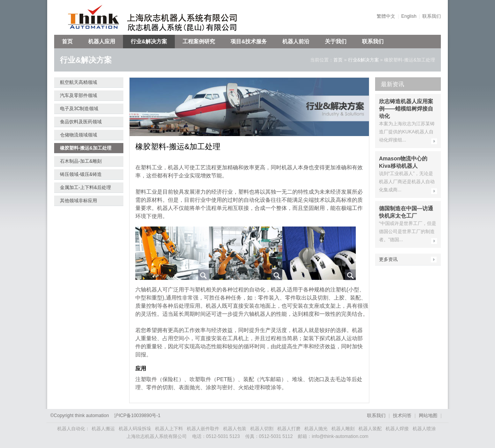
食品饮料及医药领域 (81, 122)
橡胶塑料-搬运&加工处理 (86, 148)
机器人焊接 (397, 429)
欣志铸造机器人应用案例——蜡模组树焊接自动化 (406, 109)
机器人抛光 (316, 429)
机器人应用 (102, 41)
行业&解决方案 (149, 41)
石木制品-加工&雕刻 (81, 161)
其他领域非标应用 (79, 201)
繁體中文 (386, 16)
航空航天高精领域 (79, 82)
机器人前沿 (296, 41)
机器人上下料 (169, 429)
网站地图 (428, 416)
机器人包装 (235, 429)
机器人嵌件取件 (203, 429)
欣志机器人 (90, 17)
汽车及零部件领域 (79, 95)
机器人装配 (370, 429)
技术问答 (402, 416)
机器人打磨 (289, 429)
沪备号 (137, 416)
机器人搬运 (103, 429)
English (409, 16)
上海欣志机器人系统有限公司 (188, 17)
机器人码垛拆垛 (135, 429)
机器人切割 (262, 429)
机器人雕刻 (343, 429)
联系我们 (432, 16)
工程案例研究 (199, 41)
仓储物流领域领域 (79, 135)
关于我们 (336, 41)
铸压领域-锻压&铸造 (81, 174)
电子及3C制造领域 (79, 109)
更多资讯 (388, 259)
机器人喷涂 (424, 429)
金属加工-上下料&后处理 (85, 187)
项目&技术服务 (249, 41)
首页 (67, 41)
